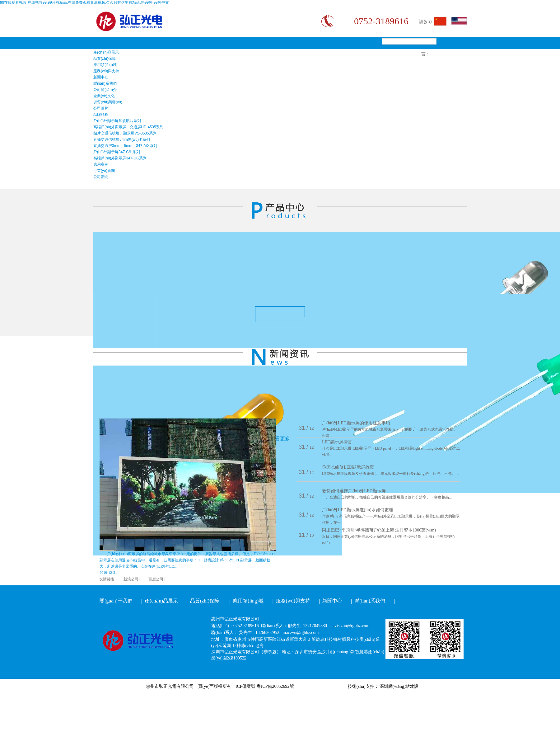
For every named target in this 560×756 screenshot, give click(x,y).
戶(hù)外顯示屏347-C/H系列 (117, 152)
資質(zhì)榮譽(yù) (108, 102)
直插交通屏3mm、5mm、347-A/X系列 (125, 146)
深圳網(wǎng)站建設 (399, 686)
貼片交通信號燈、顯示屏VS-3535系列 (125, 133)
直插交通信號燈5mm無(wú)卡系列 (122, 139)
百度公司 (156, 579)
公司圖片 (101, 108)
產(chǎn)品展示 (106, 52)
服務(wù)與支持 (106, 71)
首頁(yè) (100, 40)
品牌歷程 (101, 115)
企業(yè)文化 (104, 96)
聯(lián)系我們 (105, 83)
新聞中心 (101, 77)
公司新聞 (101, 177)
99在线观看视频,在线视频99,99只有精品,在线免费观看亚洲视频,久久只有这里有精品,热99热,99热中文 (84, 2)
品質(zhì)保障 (105, 59)
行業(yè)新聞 (104, 171)
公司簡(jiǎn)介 (105, 90)
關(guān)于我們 (106, 46)
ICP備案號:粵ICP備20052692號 (265, 686)
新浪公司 (131, 579)
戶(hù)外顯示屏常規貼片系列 (117, 121)
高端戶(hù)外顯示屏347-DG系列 (120, 158)
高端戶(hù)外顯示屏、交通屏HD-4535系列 (128, 127)
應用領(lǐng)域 (105, 65)
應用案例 (101, 164)
